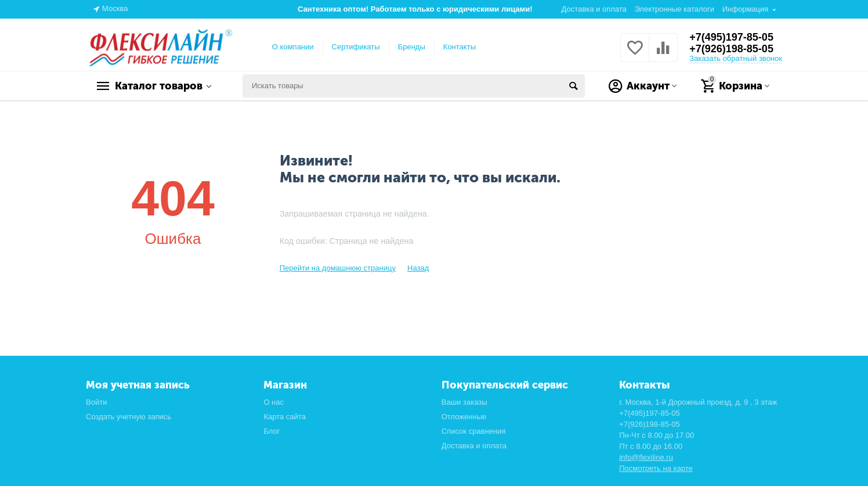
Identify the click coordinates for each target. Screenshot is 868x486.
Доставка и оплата (594, 9)
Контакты (460, 47)
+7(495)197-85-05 (731, 37)
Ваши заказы (464, 402)
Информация (746, 9)
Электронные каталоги (674, 9)
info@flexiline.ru (646, 457)
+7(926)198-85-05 (731, 49)
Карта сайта (285, 417)
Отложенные (464, 417)
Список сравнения (474, 431)
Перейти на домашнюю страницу (338, 268)
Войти (96, 402)
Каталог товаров (159, 86)
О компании (293, 47)
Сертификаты (356, 47)
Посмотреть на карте (656, 468)
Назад (418, 268)
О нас (274, 402)
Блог (272, 431)
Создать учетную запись (129, 417)
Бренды (412, 47)
